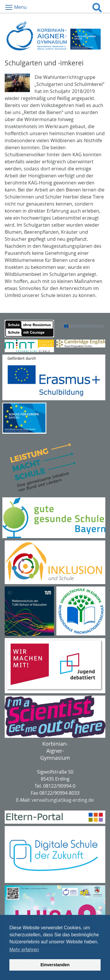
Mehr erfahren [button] (24, 950)
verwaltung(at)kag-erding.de (63, 800)
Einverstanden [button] (55, 965)
